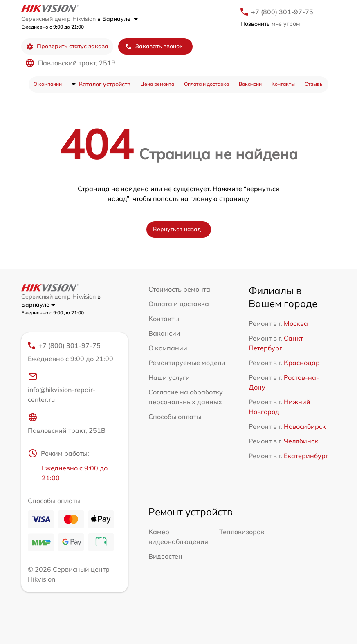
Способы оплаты (175, 417)
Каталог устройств (105, 84)
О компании (48, 84)
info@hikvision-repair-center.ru (62, 388)
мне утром (270, 24)
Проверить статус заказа (67, 46)
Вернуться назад (177, 229)
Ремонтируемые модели (187, 363)
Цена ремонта (157, 84)
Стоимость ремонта (179, 289)
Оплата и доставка (207, 84)
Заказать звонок (154, 46)
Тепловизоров (242, 532)
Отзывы (314, 84)
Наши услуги (169, 377)
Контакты (283, 84)
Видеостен (165, 556)
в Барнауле (118, 19)
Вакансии (250, 84)
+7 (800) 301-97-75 (282, 12)
